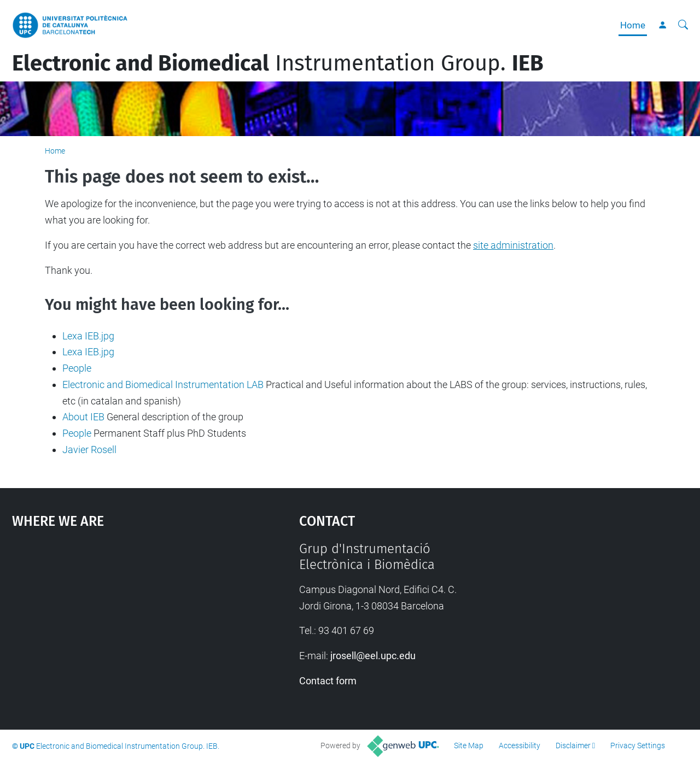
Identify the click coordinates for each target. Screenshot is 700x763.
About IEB (83, 417)
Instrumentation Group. (278, 63)
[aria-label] (683, 25)
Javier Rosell (89, 450)
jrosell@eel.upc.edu (373, 656)
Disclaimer (573, 746)
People (77, 368)
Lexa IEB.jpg (88, 336)
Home (633, 25)
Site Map (469, 746)
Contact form (328, 681)
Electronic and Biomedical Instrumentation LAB (163, 385)
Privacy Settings (638, 746)
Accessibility (520, 746)
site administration (513, 245)
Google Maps (120, 623)
